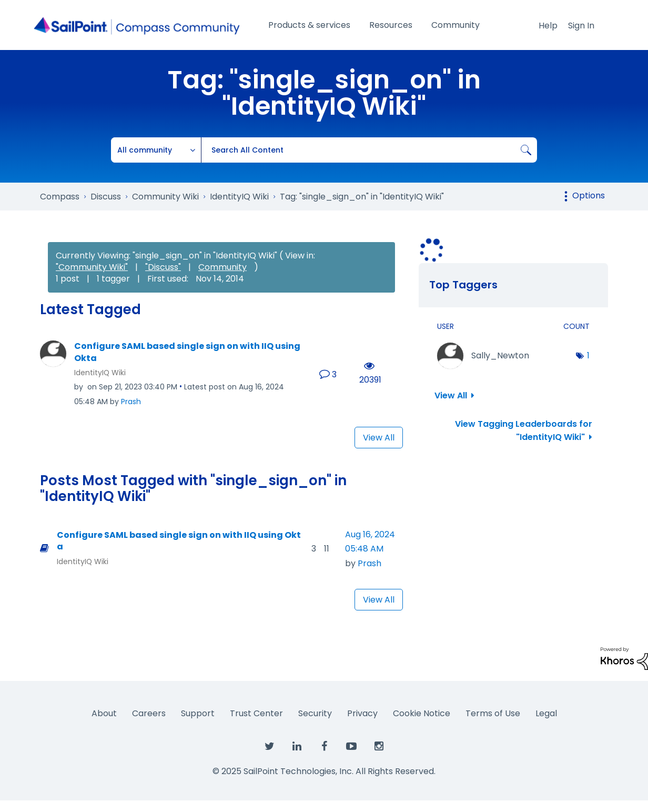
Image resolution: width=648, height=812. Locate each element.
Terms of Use (493, 713)
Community (455, 25)
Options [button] (589, 196)
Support (198, 713)
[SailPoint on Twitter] (269, 747)
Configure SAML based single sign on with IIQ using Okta (187, 352)
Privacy (362, 713)
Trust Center (256, 713)
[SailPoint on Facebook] (324, 747)
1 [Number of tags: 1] (588, 355)
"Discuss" (163, 267)
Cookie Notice (422, 713)
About (104, 713)
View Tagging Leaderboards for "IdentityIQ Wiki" (524, 430)
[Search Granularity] (156, 150)
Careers (149, 713)
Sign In (581, 26)
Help (548, 26)
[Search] (369, 150)
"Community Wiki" (92, 267)
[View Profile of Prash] (131, 402)
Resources (391, 25)
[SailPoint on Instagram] (379, 747)
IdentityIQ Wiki (100, 373)
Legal (546, 713)
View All (379, 438)
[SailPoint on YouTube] (351, 747)
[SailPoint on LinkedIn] (297, 747)
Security (315, 713)
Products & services (309, 25)
